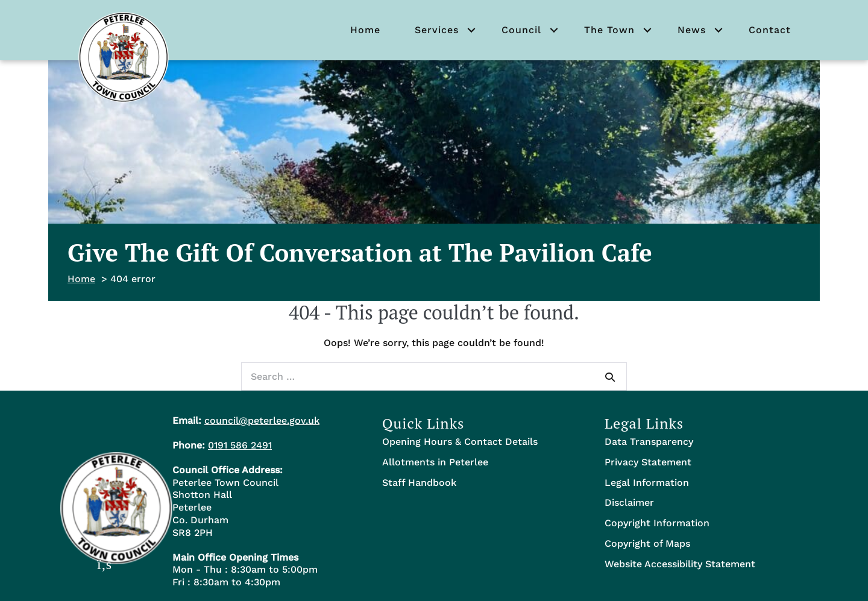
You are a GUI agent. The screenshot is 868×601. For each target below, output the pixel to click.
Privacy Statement (648, 462)
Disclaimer (629, 502)
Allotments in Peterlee (435, 462)
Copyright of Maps (647, 543)
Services (437, 30)
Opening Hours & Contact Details (460, 442)
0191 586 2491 (240, 445)
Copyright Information (657, 523)
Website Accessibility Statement (680, 564)
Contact (770, 30)
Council (521, 30)
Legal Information (647, 483)
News (692, 30)
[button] (471, 30)
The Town (609, 30)
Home (365, 30)
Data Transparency (649, 442)
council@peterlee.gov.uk (262, 420)
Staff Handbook (419, 483)
